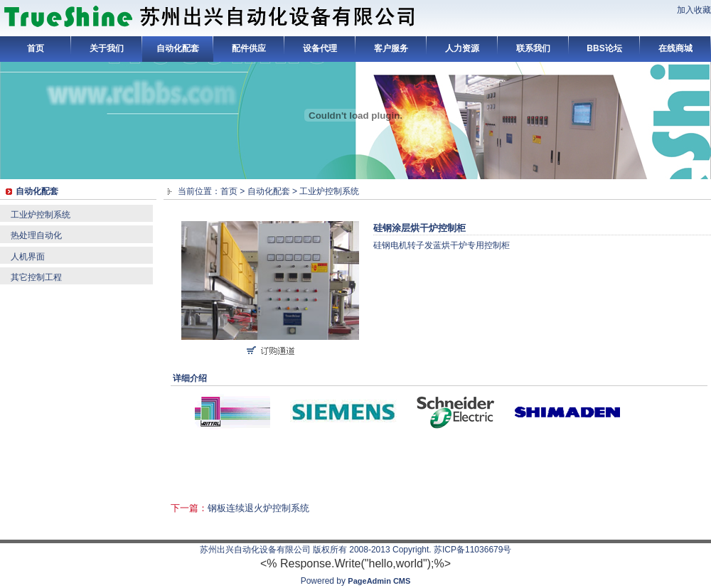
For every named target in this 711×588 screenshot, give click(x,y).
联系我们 (533, 48)
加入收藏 (694, 10)
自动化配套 (178, 48)
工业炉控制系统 (41, 215)
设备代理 (320, 48)
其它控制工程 (36, 277)
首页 (36, 48)
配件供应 (249, 48)
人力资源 (462, 48)
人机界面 (28, 257)
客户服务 (391, 48)
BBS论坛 (604, 48)
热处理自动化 (36, 235)
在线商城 (675, 48)
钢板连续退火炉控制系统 (258, 508)
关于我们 (107, 48)
